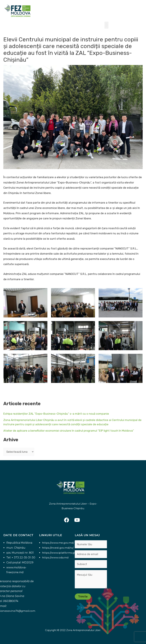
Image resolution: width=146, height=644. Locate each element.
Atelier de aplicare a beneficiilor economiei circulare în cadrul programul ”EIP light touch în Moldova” (69, 431)
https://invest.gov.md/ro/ (58, 548)
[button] (106, 25)
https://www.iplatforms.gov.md (62, 553)
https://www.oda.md (55, 557)
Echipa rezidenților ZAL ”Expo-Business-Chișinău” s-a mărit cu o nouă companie (56, 414)
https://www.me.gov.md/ (58, 543)
